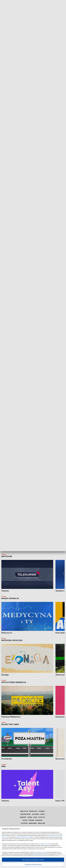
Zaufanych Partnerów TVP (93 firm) (25, 837)
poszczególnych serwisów (44, 844)
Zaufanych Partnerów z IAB (38, 855)
